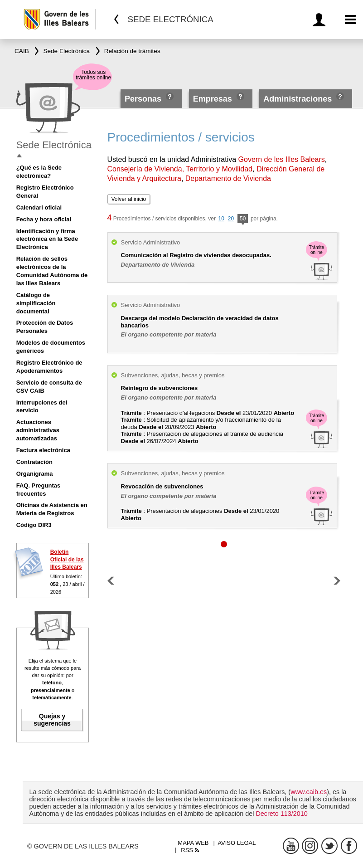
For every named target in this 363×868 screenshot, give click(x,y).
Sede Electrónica (54, 145)
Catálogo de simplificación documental (36, 303)
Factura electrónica (43, 450)
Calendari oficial (39, 207)
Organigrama (35, 474)
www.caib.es (309, 792)
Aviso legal (237, 843)
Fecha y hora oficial (44, 219)
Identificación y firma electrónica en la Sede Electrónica (47, 239)
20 (231, 219)
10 (221, 219)
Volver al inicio (129, 199)
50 (243, 219)
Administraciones (298, 99)
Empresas (213, 99)
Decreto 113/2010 (281, 814)
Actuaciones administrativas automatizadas (38, 430)
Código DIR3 (34, 525)
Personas (144, 99)
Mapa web (193, 843)
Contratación (34, 462)
